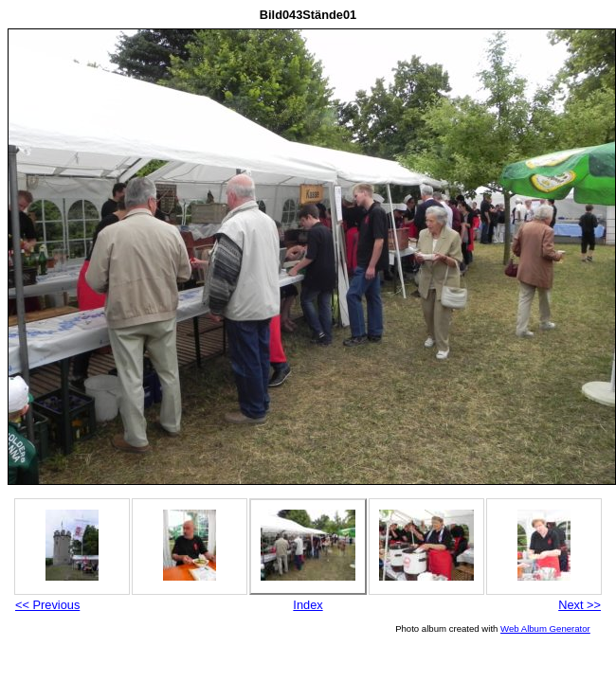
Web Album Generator (545, 628)
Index (308, 605)
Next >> (580, 605)
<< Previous (47, 605)
